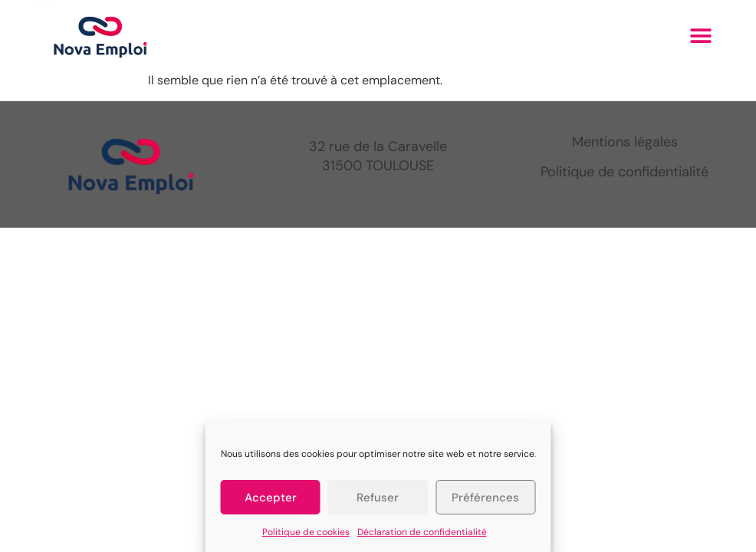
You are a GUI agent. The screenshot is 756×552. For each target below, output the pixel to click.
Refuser (378, 498)
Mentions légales (625, 142)
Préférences (485, 498)
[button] (701, 36)
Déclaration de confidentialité (422, 532)
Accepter (271, 498)
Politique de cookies (306, 532)
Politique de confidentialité (625, 172)
